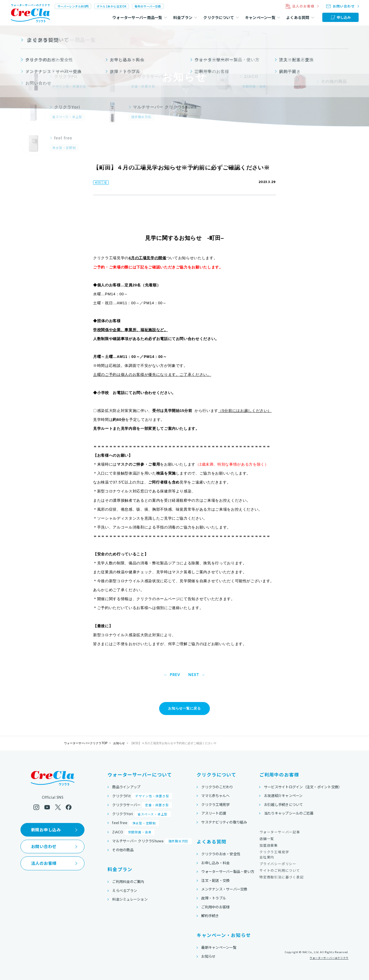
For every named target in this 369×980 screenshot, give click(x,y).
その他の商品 (123, 850)
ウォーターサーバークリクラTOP (86, 743)
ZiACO (133, 832)
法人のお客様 (44, 863)
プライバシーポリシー (278, 864)
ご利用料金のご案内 (128, 882)
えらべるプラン (125, 891)
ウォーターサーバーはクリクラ (329, 958)
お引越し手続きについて (284, 804)
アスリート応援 (214, 813)
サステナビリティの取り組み (224, 822)
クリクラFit (142, 796)
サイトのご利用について (280, 870)
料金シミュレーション (130, 899)
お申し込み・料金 (215, 863)
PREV (175, 675)
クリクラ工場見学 (215, 804)
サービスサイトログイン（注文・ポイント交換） (303, 787)
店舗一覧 (267, 839)
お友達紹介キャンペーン (283, 796)
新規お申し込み (46, 830)
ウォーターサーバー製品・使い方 (228, 871)
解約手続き (210, 916)
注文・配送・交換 (215, 880)
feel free (135, 823)
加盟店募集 (269, 845)
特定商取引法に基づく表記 (282, 877)
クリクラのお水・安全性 (221, 854)
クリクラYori (141, 814)
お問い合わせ (44, 846)
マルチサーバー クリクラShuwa (152, 841)
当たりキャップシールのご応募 (289, 813)
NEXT (194, 675)
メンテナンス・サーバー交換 (224, 889)
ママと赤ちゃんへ (215, 796)
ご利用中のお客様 (215, 907)
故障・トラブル (214, 898)
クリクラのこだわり (217, 787)
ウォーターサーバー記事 (280, 832)
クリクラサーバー (142, 805)
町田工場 (101, 183)
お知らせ (119, 743)
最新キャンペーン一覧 (219, 947)
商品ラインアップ (126, 787)
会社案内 (267, 857)
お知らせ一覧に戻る (184, 708)
